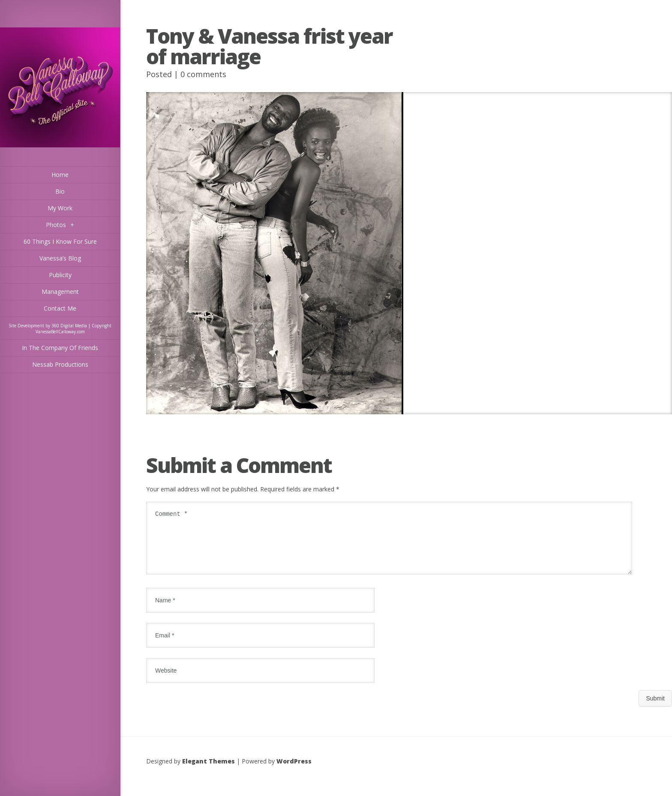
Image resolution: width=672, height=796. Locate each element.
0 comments (203, 74)
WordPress (294, 771)
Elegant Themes (208, 771)
